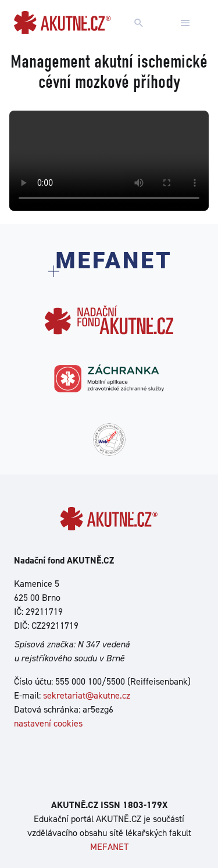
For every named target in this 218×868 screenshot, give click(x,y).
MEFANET (109, 847)
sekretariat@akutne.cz (87, 695)
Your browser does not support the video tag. (109, 161)
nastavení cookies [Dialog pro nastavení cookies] (48, 723)
